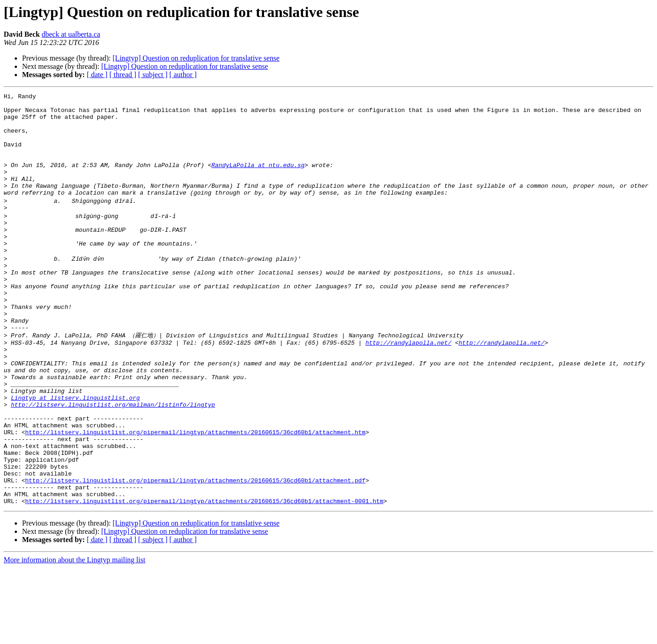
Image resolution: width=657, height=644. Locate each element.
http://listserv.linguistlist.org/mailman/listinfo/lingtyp (113, 461)
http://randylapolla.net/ (408, 387)
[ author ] (183, 75)
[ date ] (97, 75)
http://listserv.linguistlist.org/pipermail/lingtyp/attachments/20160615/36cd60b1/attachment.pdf (195, 552)
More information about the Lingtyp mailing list (74, 636)
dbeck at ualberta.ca (71, 34)
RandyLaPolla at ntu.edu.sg (258, 180)
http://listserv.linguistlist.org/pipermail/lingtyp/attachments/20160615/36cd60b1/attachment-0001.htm (204, 577)
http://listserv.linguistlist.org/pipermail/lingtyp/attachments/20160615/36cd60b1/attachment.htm (195, 494)
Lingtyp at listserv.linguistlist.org (76, 453)
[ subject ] (153, 75)
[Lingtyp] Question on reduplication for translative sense (196, 58)
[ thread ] (123, 75)
